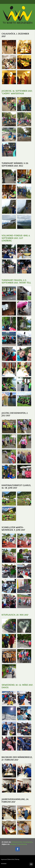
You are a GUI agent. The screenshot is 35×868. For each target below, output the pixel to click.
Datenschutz (11, 859)
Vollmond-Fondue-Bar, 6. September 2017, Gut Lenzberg (16, 238)
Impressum (4, 859)
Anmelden (4, 864)
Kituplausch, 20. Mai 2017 (15, 615)
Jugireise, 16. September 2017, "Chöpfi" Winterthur (17, 92)
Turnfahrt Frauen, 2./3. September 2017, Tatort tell (16, 281)
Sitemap (17, 859)
